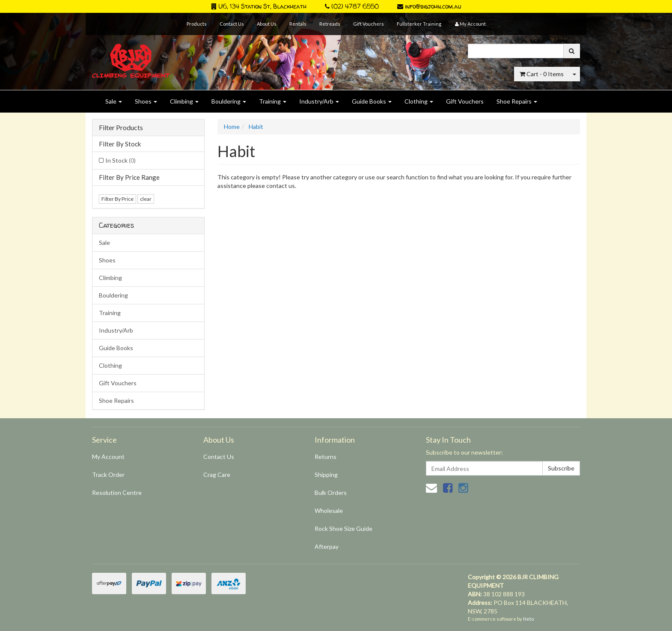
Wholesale (329, 510)
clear (146, 199)
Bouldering (229, 101)
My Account (108, 457)
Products (197, 24)
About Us (267, 24)
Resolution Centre (117, 493)
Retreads (330, 24)
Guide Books (372, 101)
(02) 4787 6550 (352, 6)
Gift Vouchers (369, 24)
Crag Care (217, 475)
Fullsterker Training (419, 24)
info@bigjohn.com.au (429, 6)
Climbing (184, 101)
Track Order (108, 475)
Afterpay (327, 546)
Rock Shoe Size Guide (343, 528)
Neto (528, 619)
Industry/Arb (319, 101)
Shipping (326, 475)
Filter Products (121, 128)
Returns (326, 457)
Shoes (146, 101)
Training (273, 101)
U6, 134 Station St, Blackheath (259, 6)
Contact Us (232, 24)
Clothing (419, 101)
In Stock (120, 160)
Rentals (298, 24)
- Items (542, 74)
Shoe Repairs (517, 101)
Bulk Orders (331, 493)
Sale (114, 101)
